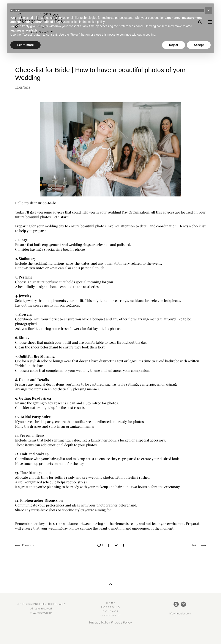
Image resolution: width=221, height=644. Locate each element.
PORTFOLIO (111, 607)
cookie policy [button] (96, 22)
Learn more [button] (25, 45)
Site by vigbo (110, 634)
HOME (111, 603)
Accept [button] (199, 45)
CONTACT (111, 611)
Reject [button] (174, 45)
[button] (208, 10)
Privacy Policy (100, 622)
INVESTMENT (111, 615)
